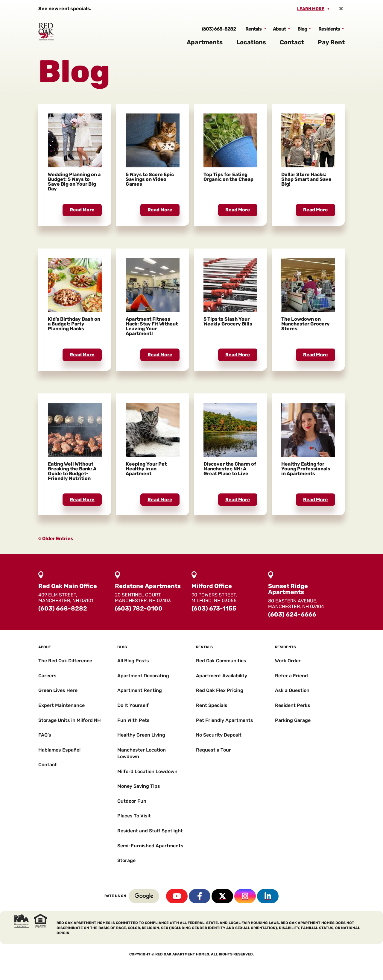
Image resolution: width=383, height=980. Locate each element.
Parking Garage (293, 720)
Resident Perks (293, 705)
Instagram (245, 896)
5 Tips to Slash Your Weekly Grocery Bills (228, 321)
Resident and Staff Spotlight (150, 831)
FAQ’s (45, 735)
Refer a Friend (291, 676)
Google (144, 896)
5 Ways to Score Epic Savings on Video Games (150, 179)
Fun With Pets (133, 720)
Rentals (253, 34)
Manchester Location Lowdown (142, 753)
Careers (47, 676)
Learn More (311, 9)
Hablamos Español (59, 750)
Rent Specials (212, 705)
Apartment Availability (222, 676)
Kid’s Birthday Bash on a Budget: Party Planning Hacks (74, 324)
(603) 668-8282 (219, 34)
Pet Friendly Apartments (225, 720)
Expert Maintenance (61, 705)
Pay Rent (331, 47)
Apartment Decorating (143, 676)
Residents (329, 34)
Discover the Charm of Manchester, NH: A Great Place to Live (230, 469)
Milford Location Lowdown (147, 771)
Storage (126, 860)
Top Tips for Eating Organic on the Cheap (228, 177)
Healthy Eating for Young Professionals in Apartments (306, 469)
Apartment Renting (140, 690)
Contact (292, 47)
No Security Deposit (219, 735)
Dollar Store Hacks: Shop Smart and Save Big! (306, 179)
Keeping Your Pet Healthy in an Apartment (146, 469)
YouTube (177, 896)
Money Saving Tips (139, 786)
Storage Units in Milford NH (70, 720)
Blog (302, 34)
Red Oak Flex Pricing (220, 690)
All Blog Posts (133, 661)
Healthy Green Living (141, 735)
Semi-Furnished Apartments (150, 846)
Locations (251, 47)
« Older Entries (56, 539)
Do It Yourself (133, 705)
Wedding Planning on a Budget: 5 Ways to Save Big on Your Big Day (74, 182)
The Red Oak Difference (65, 661)
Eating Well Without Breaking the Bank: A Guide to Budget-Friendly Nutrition (72, 471)
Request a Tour (213, 750)
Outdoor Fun (132, 801)
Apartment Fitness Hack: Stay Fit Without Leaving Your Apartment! (152, 326)
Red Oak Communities (221, 661)
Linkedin (268, 896)
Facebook (200, 896)
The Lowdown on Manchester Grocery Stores (306, 324)
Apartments (205, 47)
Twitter (222, 896)
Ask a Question (292, 690)
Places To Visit (134, 816)
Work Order (288, 661)
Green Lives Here (58, 690)
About (279, 34)
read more (82, 210)
